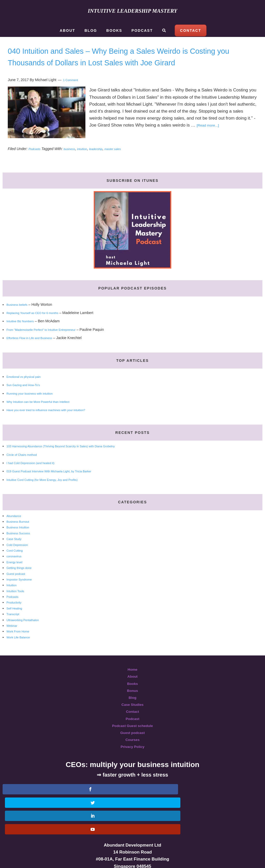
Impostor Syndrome (22, 591)
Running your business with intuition (35, 405)
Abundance (16, 527)
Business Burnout (21, 533)
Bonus (133, 702)
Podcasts (36, 160)
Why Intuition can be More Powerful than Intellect (46, 413)
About (132, 688)
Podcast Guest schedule (132, 737)
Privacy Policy (132, 758)
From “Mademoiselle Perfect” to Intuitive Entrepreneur (50, 341)
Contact (132, 723)
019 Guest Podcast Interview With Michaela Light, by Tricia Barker (60, 483)
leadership (106, 160)
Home (132, 681)
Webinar (13, 637)
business (74, 160)
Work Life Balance (21, 649)
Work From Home (21, 643)
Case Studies (133, 716)
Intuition (13, 597)
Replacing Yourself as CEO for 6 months (39, 324)
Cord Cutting (17, 562)
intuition (89, 160)
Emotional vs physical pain (28, 388)
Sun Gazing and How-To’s (27, 396)
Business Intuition (21, 539)
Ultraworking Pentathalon (27, 631)
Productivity (16, 614)
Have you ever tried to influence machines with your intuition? (56, 421)
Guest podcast (18, 585)
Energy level (16, 574)
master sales (126, 160)
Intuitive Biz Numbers (24, 333)
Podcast (132, 730)
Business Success (21, 545)
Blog (132, 709)
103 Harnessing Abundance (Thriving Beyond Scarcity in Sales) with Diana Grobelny (74, 458)
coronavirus (16, 568)
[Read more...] (211, 137)
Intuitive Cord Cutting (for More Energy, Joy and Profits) (51, 491)
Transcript (14, 625)
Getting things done (22, 579)
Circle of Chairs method (25, 466)
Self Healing (16, 620)
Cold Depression (20, 556)
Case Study (16, 550)
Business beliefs (20, 316)
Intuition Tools (17, 603)
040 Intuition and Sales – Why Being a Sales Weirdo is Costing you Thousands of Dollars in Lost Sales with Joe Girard (124, 62)
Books (132, 695)
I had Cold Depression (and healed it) (36, 474)
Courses (132, 751)
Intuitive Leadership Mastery (132, 10)
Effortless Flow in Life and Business (35, 349)
